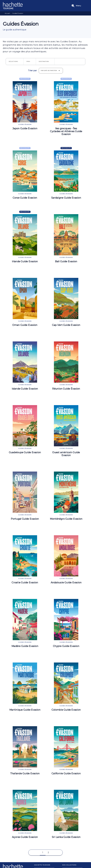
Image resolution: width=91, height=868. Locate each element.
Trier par (32, 71)
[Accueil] (13, 6)
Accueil (7, 13)
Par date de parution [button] (49, 71)
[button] (15, 62)
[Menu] (79, 6)
